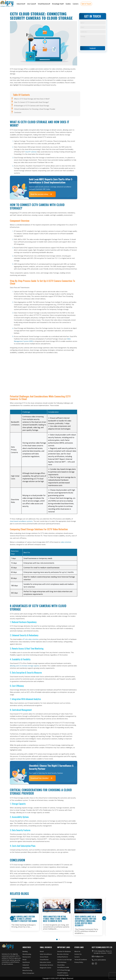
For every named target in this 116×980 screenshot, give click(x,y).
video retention (66, 542)
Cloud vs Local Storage (64, 959)
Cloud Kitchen (44, 959)
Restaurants (27, 957)
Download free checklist (42, 778)
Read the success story (41, 194)
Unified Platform (63, 957)
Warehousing (27, 954)
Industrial (26, 965)
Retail (24, 959)
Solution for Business (64, 951)
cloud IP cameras (31, 152)
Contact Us (78, 954)
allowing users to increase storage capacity (25, 666)
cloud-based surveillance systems (21, 521)
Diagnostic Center (46, 968)
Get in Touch (86, 4)
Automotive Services (46, 965)
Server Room (44, 957)
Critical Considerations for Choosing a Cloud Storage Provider (35, 109)
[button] (57, 939)
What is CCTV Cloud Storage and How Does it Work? (32, 99)
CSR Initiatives (62, 962)
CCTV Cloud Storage (64, 970)
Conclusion (18, 112)
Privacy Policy (79, 962)
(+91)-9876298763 (100, 960)
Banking (25, 951)
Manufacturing (27, 970)
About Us (77, 951)
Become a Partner (63, 954)
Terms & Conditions (81, 959)
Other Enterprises (28, 973)
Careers (77, 957)
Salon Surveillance (46, 954)
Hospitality (26, 968)
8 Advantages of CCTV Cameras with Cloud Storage (32, 106)
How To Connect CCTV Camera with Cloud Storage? (32, 102)
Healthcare (26, 962)
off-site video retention (30, 639)
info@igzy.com (99, 956)
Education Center (45, 962)
